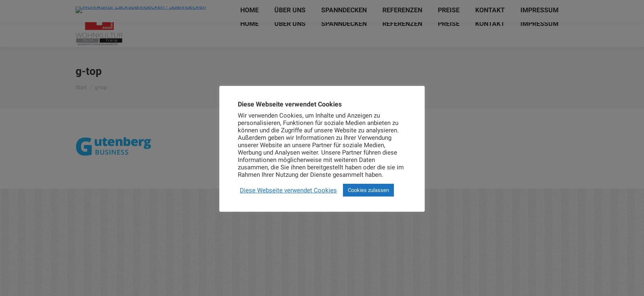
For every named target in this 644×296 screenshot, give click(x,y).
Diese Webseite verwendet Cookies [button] (288, 190)
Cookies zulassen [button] (368, 190)
